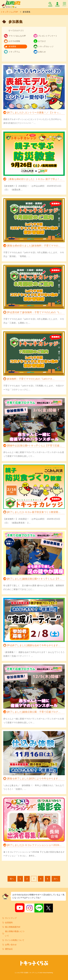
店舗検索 (50, 4)
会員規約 (9, 923)
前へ (12, 879)
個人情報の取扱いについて (15, 934)
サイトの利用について (15, 940)
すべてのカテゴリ (16, 31)
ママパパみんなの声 (17, 36)
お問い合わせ (11, 945)
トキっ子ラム (14, 52)
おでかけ (42, 41)
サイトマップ (11, 918)
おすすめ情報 (14, 41)
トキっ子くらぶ (11, 4)
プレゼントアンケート (48, 36)
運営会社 (9, 949)
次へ (56, 879)
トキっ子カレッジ (46, 46)
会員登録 (57, 4)
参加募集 (12, 46)
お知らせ (42, 52)
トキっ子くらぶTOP (9, 12)
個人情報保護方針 (13, 927)
